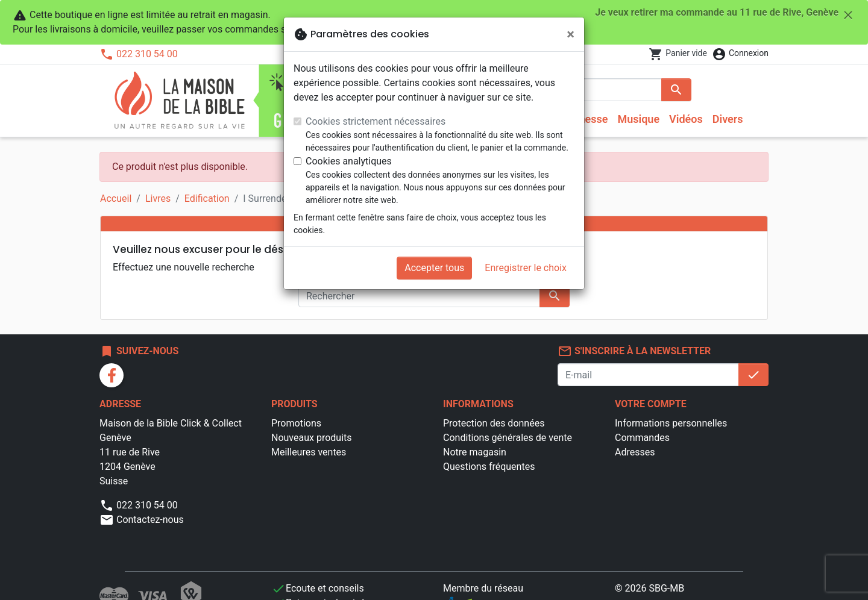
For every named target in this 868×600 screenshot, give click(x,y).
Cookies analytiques (349, 161)
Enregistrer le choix (526, 268)
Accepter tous (434, 268)
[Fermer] (571, 34)
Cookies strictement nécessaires (376, 121)
